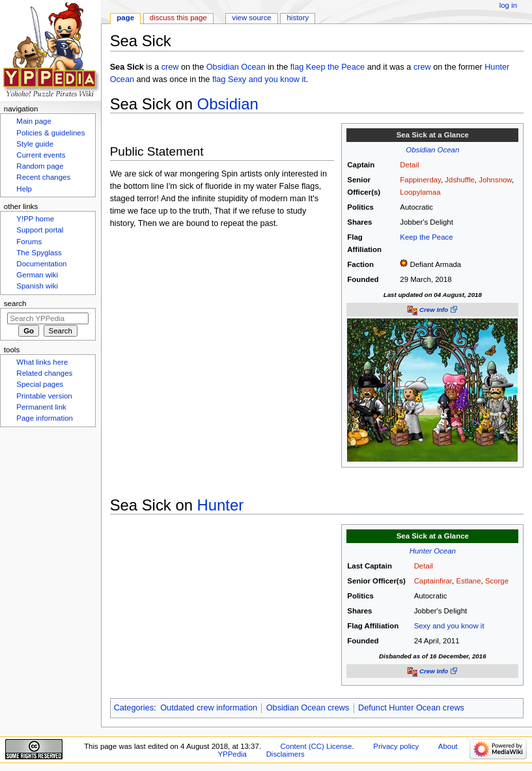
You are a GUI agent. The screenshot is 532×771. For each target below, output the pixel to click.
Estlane (468, 581)
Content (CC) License (316, 746)
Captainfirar (433, 581)
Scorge (497, 581)
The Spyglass (39, 253)
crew (170, 67)
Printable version (44, 396)
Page (125, 18)
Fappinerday (420, 180)
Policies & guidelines (50, 133)
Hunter (221, 505)
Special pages (40, 384)
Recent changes (43, 177)
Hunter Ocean (433, 551)
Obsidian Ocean (236, 67)
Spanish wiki (37, 286)
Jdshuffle (460, 180)
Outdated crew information (209, 708)
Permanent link (41, 407)
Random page (40, 166)
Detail (409, 165)
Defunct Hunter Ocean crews (411, 708)
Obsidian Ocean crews (308, 708)
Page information (45, 418)
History (298, 18)
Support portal (40, 230)
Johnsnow (495, 180)
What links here (42, 362)
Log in (508, 5)
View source (251, 18)
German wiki (37, 275)
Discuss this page (178, 18)
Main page (34, 121)
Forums (29, 242)
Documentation (41, 264)
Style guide (35, 144)
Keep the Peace (335, 67)
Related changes (44, 373)
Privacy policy (396, 746)
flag (297, 67)
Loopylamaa (420, 192)
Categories (134, 708)
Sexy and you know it (267, 79)
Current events (41, 155)
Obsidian (228, 104)
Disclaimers (286, 754)
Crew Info (434, 310)
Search (15, 303)
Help (24, 189)
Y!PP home (35, 219)
